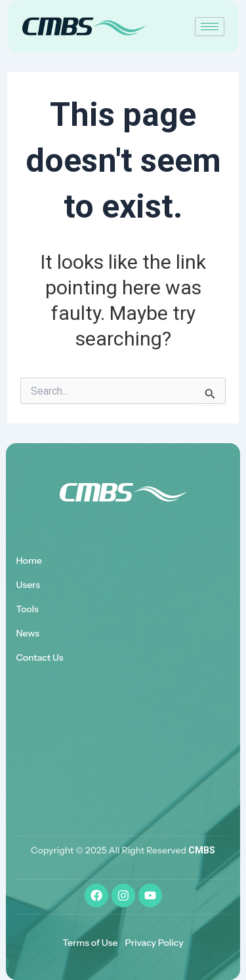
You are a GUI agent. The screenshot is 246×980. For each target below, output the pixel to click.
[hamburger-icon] (210, 27)
